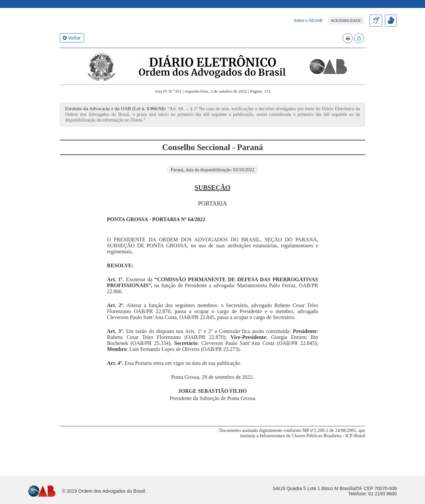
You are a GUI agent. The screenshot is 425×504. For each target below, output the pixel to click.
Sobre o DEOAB (308, 50)
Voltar (72, 67)
